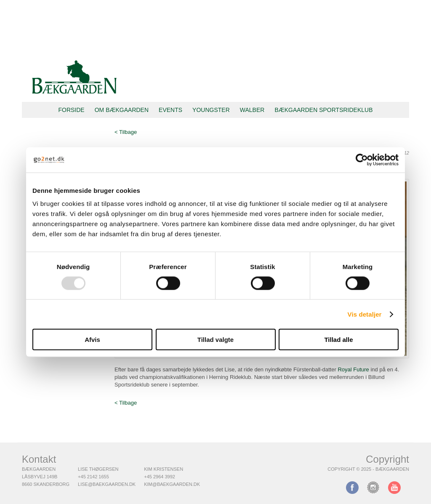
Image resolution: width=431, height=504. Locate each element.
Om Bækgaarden (122, 110)
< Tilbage (126, 132)
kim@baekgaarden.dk (172, 484)
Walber (252, 110)
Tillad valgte (215, 340)
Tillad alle (338, 340)
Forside (71, 110)
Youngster (211, 110)
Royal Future (353, 369)
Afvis (92, 340)
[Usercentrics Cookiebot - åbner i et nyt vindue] (362, 160)
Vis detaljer (365, 314)
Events (170, 110)
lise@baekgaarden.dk (107, 484)
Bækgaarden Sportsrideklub (323, 110)
